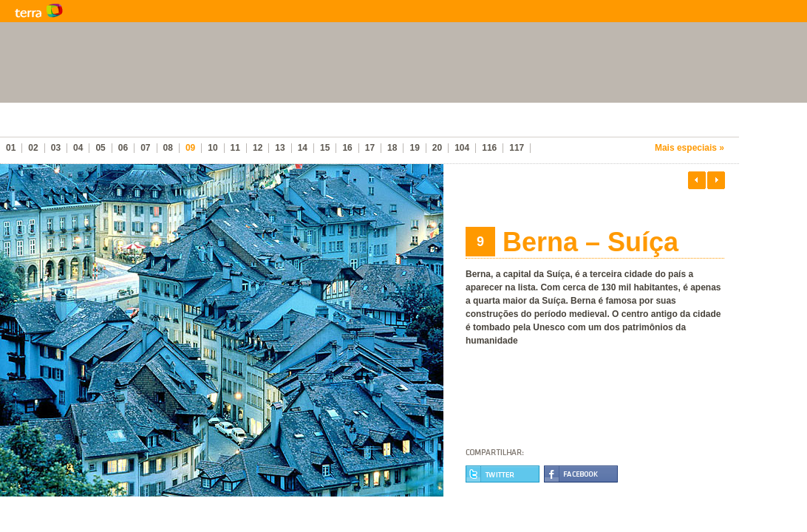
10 (212, 148)
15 (325, 148)
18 (392, 148)
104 (462, 148)
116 (489, 148)
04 (78, 148)
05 (100, 148)
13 (280, 148)
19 (414, 148)
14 (303, 148)
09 (190, 148)
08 (168, 148)
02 (33, 148)
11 (235, 148)
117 (517, 148)
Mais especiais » (689, 148)
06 (123, 148)
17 (370, 148)
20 (437, 148)
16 (347, 148)
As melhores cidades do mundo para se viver (192, 126)
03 (56, 148)
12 (258, 148)
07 (145, 148)
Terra (111, 11)
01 (11, 148)
